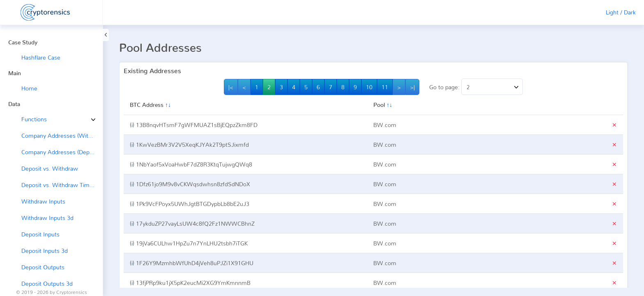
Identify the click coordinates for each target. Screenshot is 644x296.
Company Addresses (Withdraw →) (62, 135)
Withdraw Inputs (43, 201)
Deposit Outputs (43, 267)
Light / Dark (621, 12)
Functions (28, 119)
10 (369, 87)
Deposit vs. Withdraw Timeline (62, 185)
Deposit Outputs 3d (47, 283)
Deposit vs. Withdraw (50, 168)
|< (231, 87)
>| (412, 87)
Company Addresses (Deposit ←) (62, 152)
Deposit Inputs (40, 234)
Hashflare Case (41, 57)
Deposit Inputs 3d (45, 251)
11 (385, 87)
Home (29, 88)
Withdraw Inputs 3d (47, 218)
